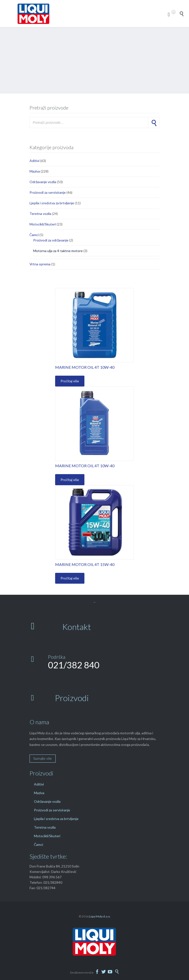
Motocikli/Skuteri (43, 224)
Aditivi (34, 161)
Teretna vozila (40, 214)
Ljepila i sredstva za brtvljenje (52, 203)
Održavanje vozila (43, 182)
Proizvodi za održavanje (51, 240)
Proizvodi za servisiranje (48, 192)
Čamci (34, 235)
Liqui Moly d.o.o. (100, 916)
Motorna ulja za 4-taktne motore (58, 251)
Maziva (35, 171)
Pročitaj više (70, 381)
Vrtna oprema (40, 264)
